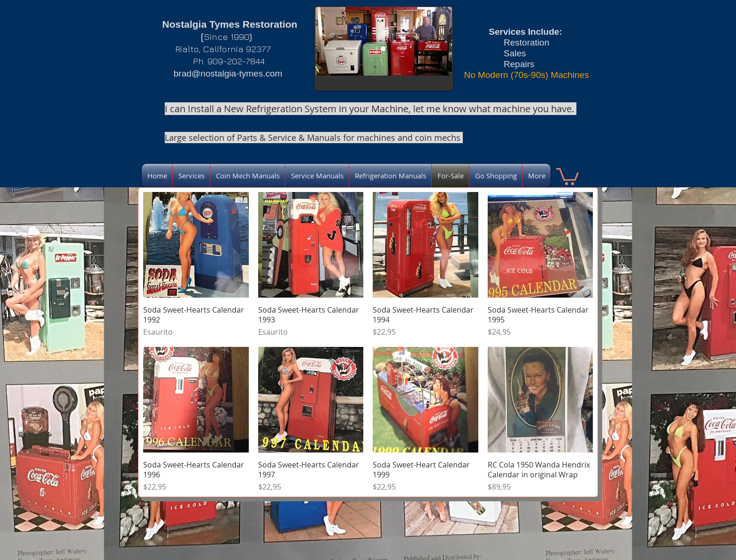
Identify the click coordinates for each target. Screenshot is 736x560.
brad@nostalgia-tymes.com (228, 73)
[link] (567, 176)
